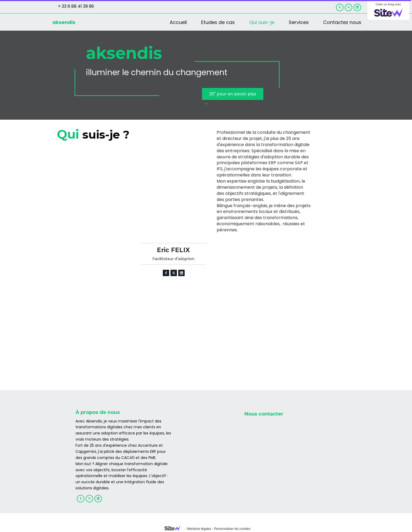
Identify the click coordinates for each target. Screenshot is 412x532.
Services (299, 22)
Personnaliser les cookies (232, 529)
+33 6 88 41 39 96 (268, 434)
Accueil (178, 22)
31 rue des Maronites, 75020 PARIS (286, 479)
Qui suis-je (262, 22)
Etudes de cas (218, 22)
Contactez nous (342, 22)
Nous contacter (264, 414)
